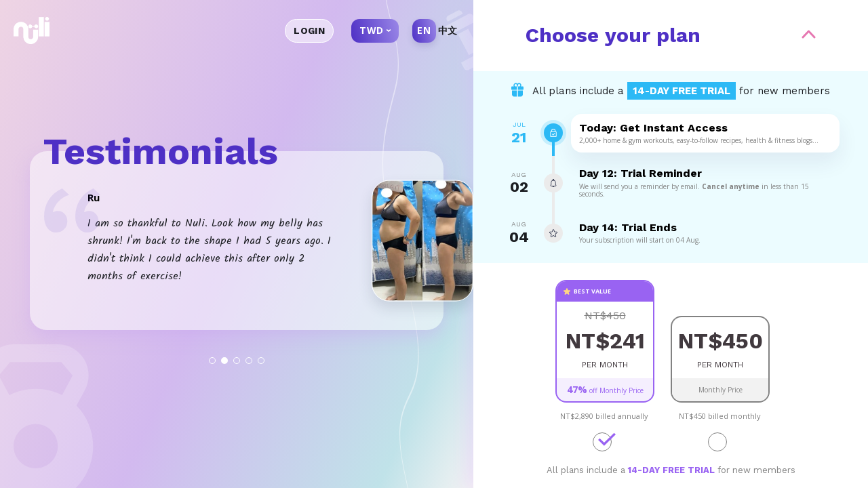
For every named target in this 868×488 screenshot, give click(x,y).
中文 (448, 30)
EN (424, 30)
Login (309, 30)
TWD (372, 30)
